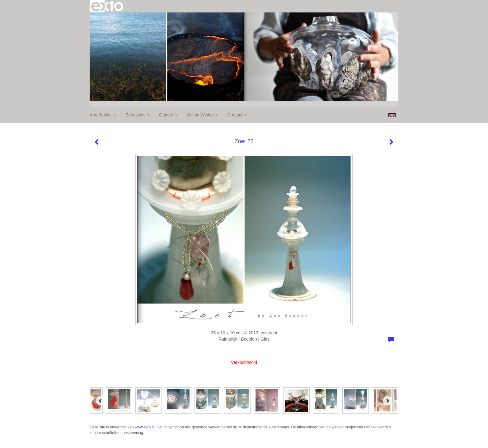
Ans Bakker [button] (103, 115)
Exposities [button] (138, 115)
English (392, 115)
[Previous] (101, 401)
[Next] (387, 401)
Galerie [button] (168, 115)
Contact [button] (237, 115)
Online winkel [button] (202, 115)
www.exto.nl (145, 427)
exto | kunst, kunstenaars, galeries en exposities (107, 6)
